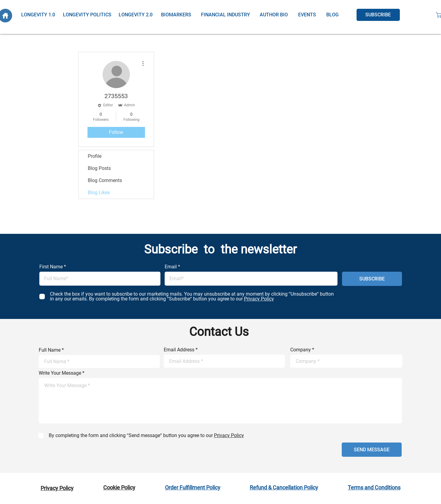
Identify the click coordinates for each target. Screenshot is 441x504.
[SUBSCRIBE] (378, 15)
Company (301, 350)
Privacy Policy (57, 488)
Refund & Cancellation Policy (284, 487)
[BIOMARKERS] (176, 15)
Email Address (179, 350)
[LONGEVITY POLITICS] (87, 15)
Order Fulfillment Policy (193, 487)
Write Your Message (60, 373)
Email (171, 267)
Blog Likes (99, 192)
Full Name (50, 350)
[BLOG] (332, 15)
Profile (95, 156)
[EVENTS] (307, 15)
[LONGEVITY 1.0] (38, 15)
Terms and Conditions (374, 487)
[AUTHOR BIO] (274, 15)
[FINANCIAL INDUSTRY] (225, 15)
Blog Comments (105, 180)
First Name (51, 267)
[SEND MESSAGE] (372, 450)
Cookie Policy (119, 487)
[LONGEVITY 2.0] (136, 15)
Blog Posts (99, 168)
